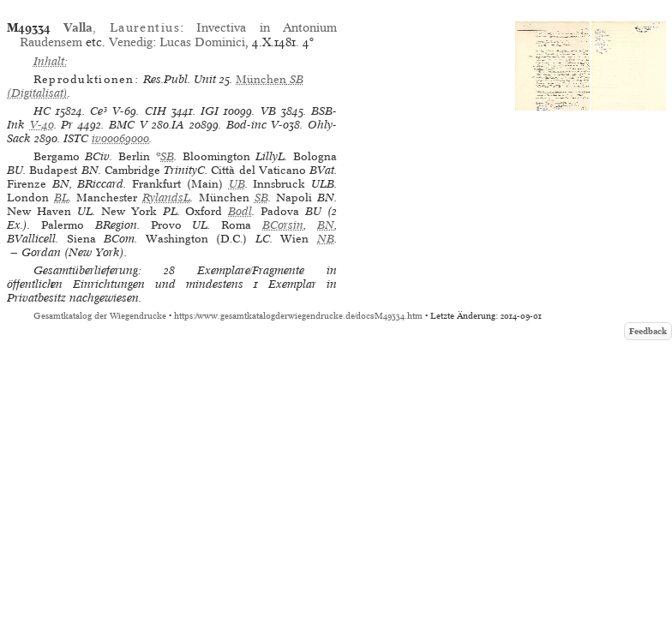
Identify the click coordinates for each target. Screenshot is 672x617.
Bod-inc (246, 125)
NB (326, 239)
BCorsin (283, 225)
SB (167, 156)
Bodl (240, 211)
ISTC (76, 138)
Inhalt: (51, 61)
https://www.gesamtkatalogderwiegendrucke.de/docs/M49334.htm (298, 316)
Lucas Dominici (202, 42)
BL (61, 198)
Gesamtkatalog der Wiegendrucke (100, 316)
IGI (210, 111)
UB (237, 184)
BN (326, 225)
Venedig (131, 42)
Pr (67, 125)
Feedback (648, 331)
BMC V (128, 125)
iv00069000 (120, 138)
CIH (156, 111)
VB (268, 111)
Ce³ (99, 111)
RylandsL (166, 198)
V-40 (42, 125)
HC (42, 111)
